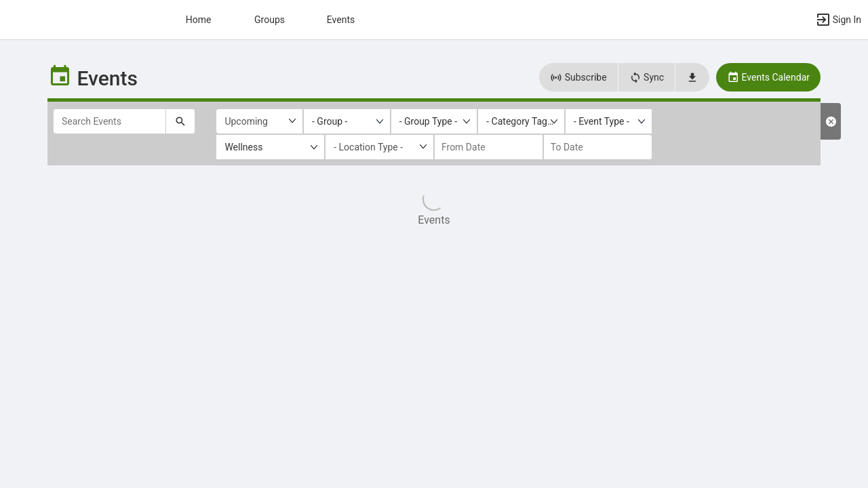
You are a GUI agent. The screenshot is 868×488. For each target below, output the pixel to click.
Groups (270, 20)
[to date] (598, 147)
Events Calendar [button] (768, 77)
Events (341, 20)
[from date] (489, 147)
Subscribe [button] (578, 77)
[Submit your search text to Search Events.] (180, 121)
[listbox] (347, 121)
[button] (838, 20)
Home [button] (199, 20)
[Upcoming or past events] (259, 121)
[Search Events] (110, 121)
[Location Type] (379, 147)
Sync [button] (647, 77)
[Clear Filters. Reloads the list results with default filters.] (831, 121)
